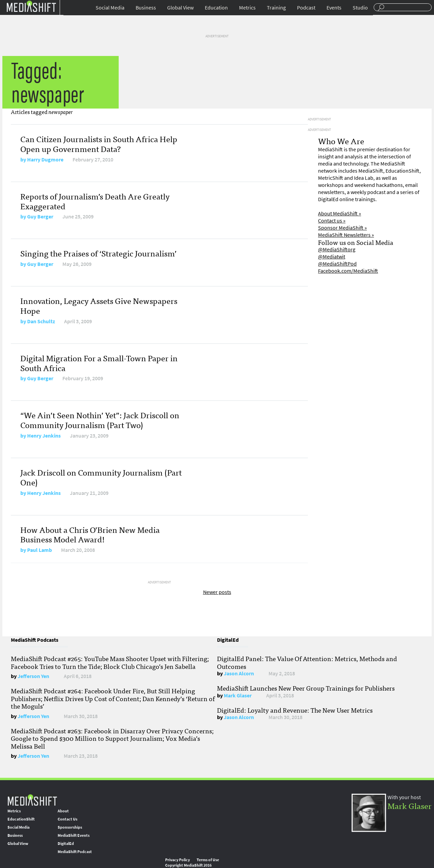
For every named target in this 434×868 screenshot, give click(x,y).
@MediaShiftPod (337, 264)
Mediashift (31, 6)
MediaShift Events (74, 835)
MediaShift (32, 800)
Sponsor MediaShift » (342, 228)
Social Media (110, 8)
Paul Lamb (40, 550)
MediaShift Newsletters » (346, 235)
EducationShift (21, 819)
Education (216, 8)
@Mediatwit (332, 257)
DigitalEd (66, 844)
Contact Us (67, 819)
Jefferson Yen (33, 676)
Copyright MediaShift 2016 (188, 865)
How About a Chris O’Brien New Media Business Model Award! (90, 534)
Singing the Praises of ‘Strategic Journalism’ (98, 253)
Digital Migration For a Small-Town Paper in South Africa (99, 363)
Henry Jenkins (44, 436)
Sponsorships (70, 827)
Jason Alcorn (239, 673)
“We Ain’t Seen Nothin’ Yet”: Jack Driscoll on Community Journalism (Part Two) (100, 420)
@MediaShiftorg (337, 249)
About (63, 811)
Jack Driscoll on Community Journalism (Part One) (101, 477)
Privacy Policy (177, 860)
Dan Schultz (41, 321)
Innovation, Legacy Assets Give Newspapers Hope (99, 305)
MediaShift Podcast (75, 852)
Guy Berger (40, 217)
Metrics (247, 8)
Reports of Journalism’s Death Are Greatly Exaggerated (95, 201)
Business (146, 8)
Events (334, 8)
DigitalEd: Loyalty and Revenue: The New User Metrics (295, 710)
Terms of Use (208, 860)
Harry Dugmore (45, 160)
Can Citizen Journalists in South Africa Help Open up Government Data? (99, 143)
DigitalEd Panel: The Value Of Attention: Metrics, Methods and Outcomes (307, 662)
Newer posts (217, 592)
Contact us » (332, 221)
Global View (180, 8)
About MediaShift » (340, 214)
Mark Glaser (238, 696)
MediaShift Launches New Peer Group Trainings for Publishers (306, 688)
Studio (360, 8)
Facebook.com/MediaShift (348, 271)
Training (276, 8)
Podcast (306, 8)
